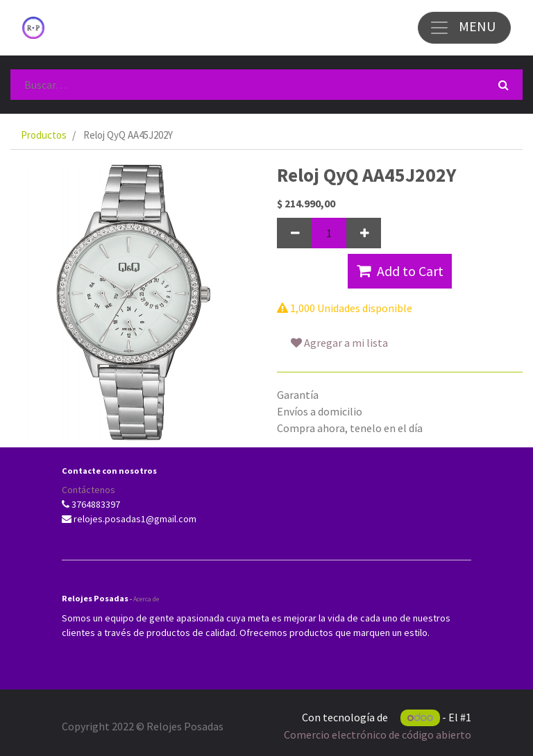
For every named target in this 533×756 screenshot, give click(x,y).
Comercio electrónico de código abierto (378, 734)
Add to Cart (400, 271)
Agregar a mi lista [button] (339, 343)
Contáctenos (88, 490)
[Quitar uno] (294, 233)
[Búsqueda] (504, 85)
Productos (44, 135)
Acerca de (146, 599)
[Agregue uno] (364, 233)
